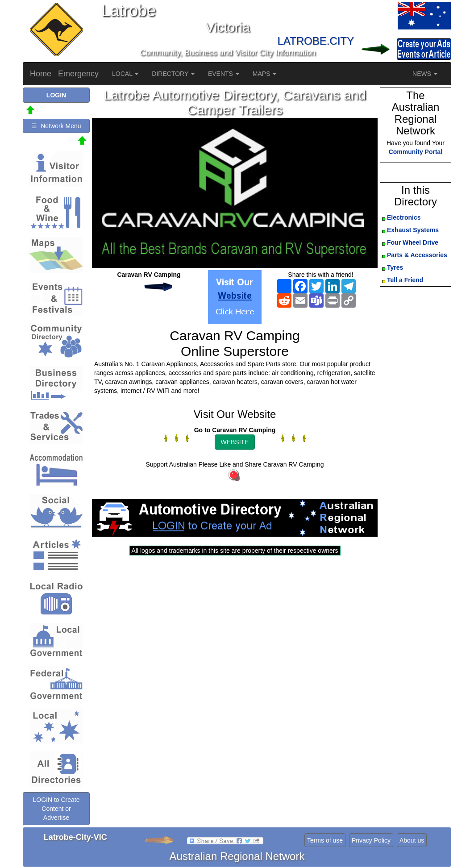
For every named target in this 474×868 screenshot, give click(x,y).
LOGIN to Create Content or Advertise (56, 809)
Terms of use (325, 840)
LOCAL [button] (125, 74)
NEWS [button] (425, 74)
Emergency (78, 74)
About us (412, 840)
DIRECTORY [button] (173, 74)
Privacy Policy (371, 840)
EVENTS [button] (224, 74)
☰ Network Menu (56, 126)
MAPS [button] (265, 74)
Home (41, 74)
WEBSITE (235, 442)
